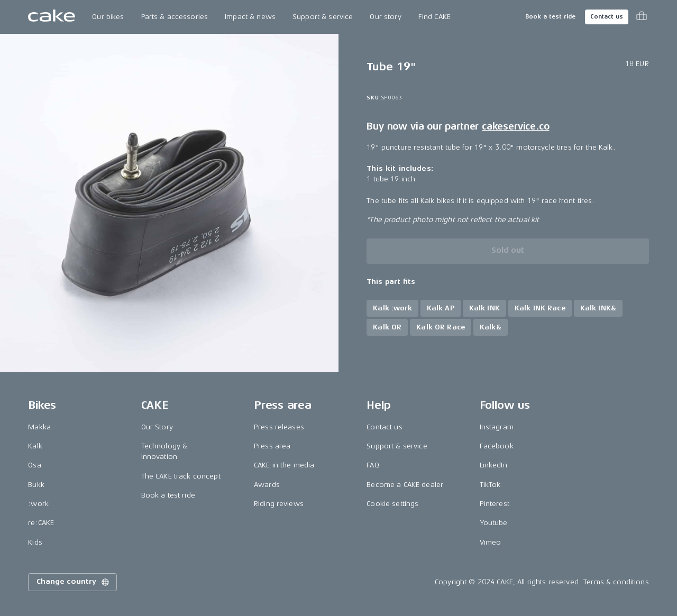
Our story (385, 17)
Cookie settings (392, 504)
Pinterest (495, 504)
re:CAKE (41, 523)
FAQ (373, 465)
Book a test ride (550, 17)
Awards (267, 485)
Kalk (35, 446)
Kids (35, 542)
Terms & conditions (616, 582)
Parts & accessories (175, 17)
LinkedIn (493, 465)
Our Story (157, 427)
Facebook (497, 446)
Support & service (323, 17)
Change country (74, 582)
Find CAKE (434, 17)
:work (38, 504)
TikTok (490, 485)
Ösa (34, 465)
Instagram (497, 427)
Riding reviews (279, 504)
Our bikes (108, 17)
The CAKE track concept (181, 476)
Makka (39, 427)
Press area (272, 446)
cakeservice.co (515, 126)
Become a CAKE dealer (405, 485)
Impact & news (250, 17)
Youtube (494, 523)
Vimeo (491, 542)
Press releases (279, 427)
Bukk (36, 485)
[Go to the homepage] (52, 17)
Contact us (607, 17)
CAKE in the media (284, 465)
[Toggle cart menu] (642, 17)
